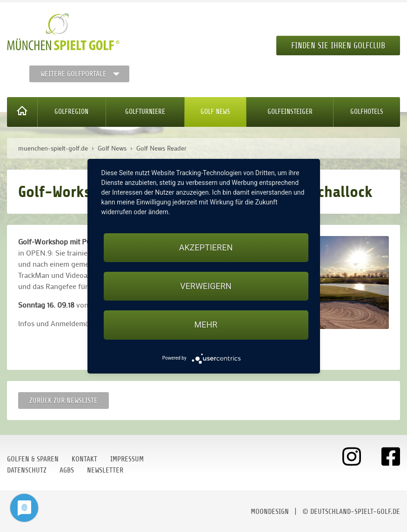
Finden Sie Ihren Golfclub (338, 46)
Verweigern (206, 286)
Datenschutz (27, 470)
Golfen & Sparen (33, 459)
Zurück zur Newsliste (63, 401)
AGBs (67, 470)
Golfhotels (367, 112)
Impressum (127, 459)
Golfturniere (145, 112)
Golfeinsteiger (290, 112)
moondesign (270, 512)
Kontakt (84, 459)
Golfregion (71, 112)
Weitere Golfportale (73, 74)
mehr (206, 325)
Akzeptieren (206, 247)
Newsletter (105, 470)
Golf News (215, 112)
